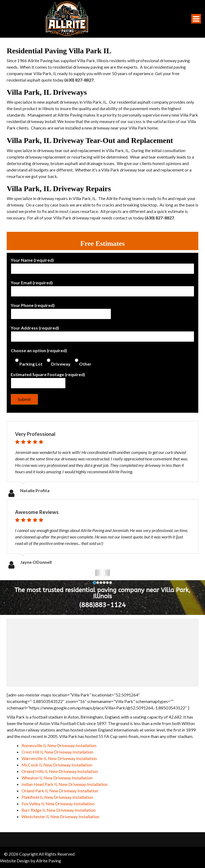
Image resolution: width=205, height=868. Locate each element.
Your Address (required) (102, 332)
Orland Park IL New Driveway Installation (60, 791)
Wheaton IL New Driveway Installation (57, 778)
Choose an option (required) (51, 357)
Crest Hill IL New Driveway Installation (57, 752)
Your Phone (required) (61, 310)
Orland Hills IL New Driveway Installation (60, 771)
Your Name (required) (102, 264)
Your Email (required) (102, 287)
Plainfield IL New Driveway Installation (57, 797)
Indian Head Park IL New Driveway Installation (65, 784)
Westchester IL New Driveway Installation (60, 816)
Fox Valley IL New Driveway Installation (58, 804)
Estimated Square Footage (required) (48, 379)
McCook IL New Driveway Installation (57, 765)
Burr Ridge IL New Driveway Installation (59, 810)
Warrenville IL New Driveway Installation (59, 758)
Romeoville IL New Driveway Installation (59, 745)
